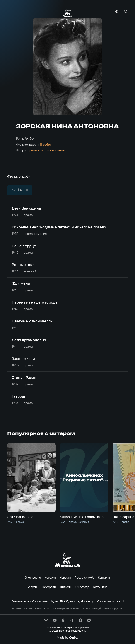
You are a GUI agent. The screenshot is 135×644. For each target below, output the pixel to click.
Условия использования (27, 608)
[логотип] (67, 11)
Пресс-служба (84, 577)
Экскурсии (48, 587)
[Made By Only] (67, 638)
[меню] (12, 12)
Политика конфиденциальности (64, 608)
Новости (65, 577)
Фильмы (65, 587)
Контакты (104, 577)
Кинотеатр (82, 587)
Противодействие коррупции (105, 608)
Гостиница (100, 587)
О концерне (33, 577)
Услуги (32, 587)
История (50, 577)
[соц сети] (46, 620)
